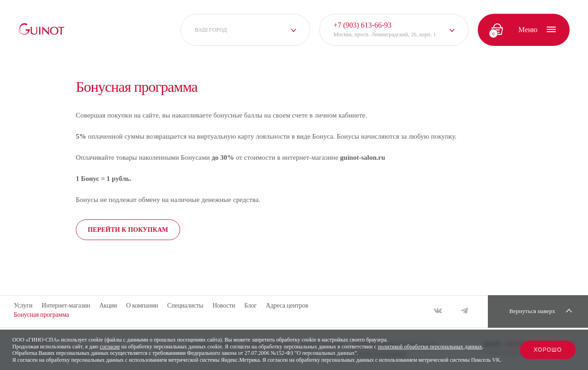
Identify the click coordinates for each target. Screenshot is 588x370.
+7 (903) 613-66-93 (362, 25)
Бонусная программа (41, 315)
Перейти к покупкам (128, 230)
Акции (108, 306)
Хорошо (548, 350)
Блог (251, 306)
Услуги (23, 306)
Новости (223, 306)
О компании (142, 306)
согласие (110, 347)
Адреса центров (287, 306)
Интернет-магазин (66, 306)
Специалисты (185, 306)
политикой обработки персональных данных (430, 347)
